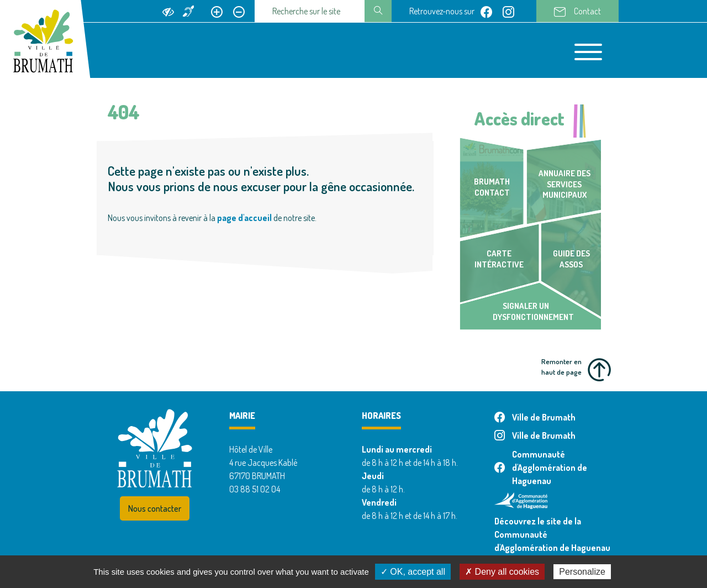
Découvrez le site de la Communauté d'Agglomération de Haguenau (552, 534)
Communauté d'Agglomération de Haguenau (541, 468)
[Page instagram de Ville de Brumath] (508, 11)
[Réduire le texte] (239, 11)
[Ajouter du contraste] (168, 11)
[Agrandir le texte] (217, 11)
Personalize (582, 572)
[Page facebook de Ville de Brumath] (486, 11)
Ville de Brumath (535, 417)
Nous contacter (155, 508)
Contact (577, 12)
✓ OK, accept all (413, 572)
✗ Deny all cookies (502, 572)
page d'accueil (244, 218)
